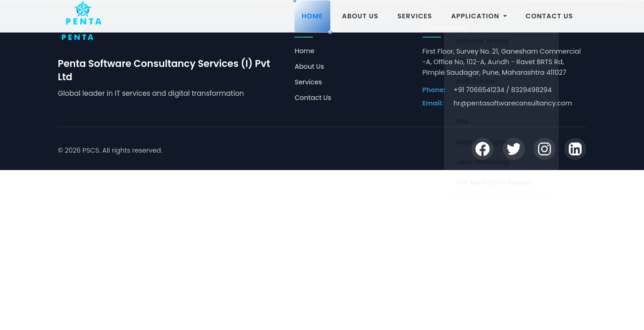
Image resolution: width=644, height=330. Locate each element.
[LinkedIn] (575, 150)
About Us (309, 66)
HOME (312, 16)
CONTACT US (549, 16)
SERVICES (415, 16)
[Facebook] (483, 150)
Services (308, 82)
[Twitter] (514, 150)
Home (304, 51)
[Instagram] (544, 150)
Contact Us (313, 98)
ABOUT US (360, 16)
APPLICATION (479, 16)
